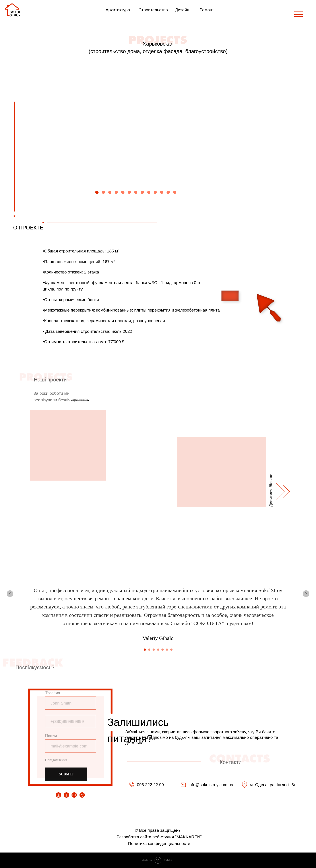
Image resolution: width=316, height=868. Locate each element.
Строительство (153, 10)
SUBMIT (66, 773)
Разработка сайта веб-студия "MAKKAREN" (159, 837)
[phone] (70, 722)
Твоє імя (53, 694)
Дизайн (182, 10)
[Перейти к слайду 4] (158, 650)
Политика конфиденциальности (159, 844)
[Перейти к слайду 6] (167, 650)
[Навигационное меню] (299, 14)
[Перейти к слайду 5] (163, 650)
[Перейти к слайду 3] (154, 650)
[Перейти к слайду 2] (149, 650)
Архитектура (118, 10)
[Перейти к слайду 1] (145, 650)
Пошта (52, 736)
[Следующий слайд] (306, 594)
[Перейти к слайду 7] (171, 650)
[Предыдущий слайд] (10, 594)
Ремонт (207, 10)
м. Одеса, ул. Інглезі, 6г (273, 785)
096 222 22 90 (150, 785)
